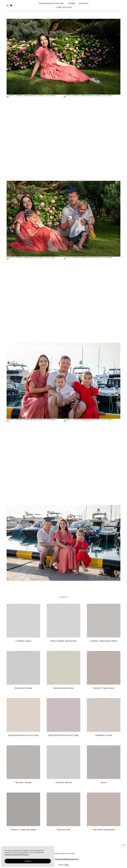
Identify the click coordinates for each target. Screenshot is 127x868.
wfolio (67, 865)
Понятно (28, 861)
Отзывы (71, 3)
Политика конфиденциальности (67, 860)
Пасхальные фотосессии (51, 3)
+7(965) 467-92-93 (64, 7)
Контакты (84, 3)
